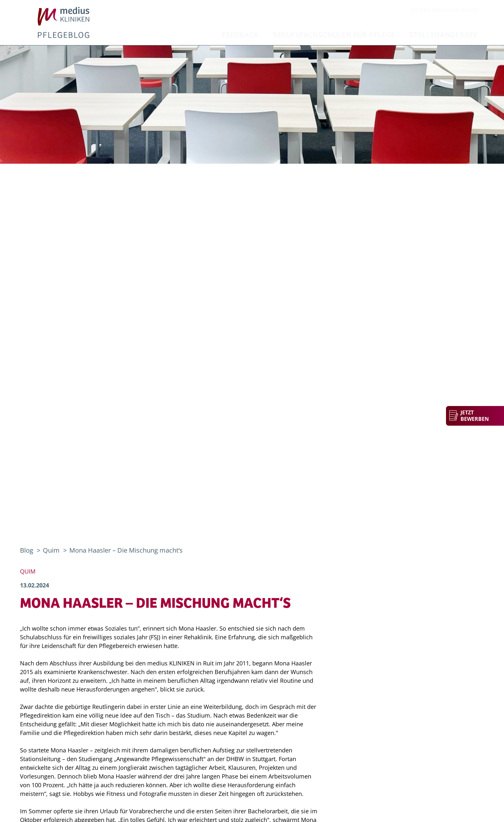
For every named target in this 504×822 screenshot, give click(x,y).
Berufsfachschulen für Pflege (334, 35)
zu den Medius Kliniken (445, 10)
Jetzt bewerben (475, 416)
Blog (27, 550)
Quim (52, 550)
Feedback (240, 35)
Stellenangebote (444, 35)
